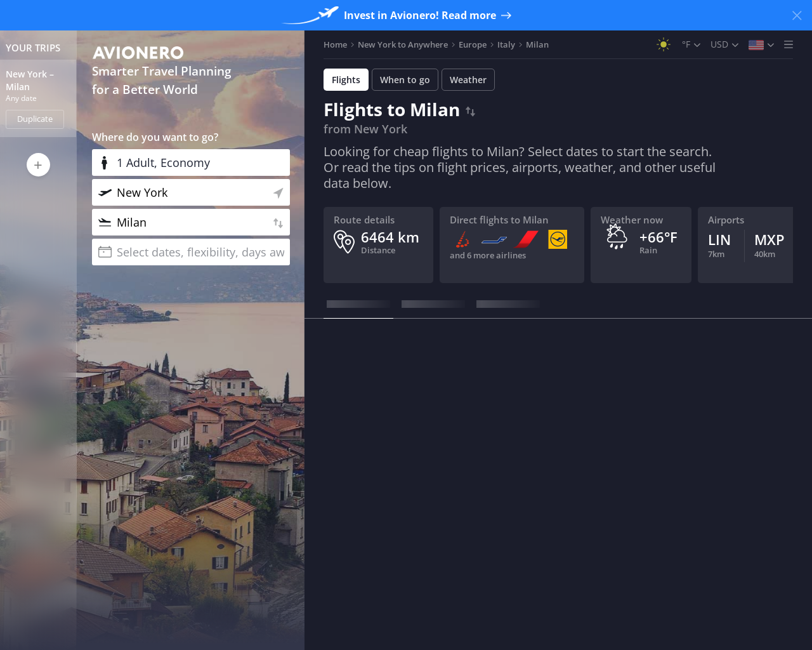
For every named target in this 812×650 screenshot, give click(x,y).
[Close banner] (797, 15)
